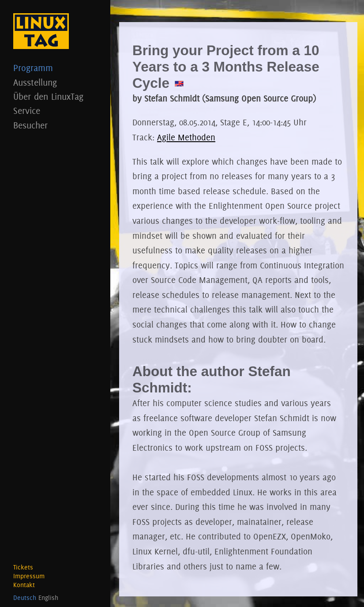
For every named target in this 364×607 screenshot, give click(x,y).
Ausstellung (55, 82)
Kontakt (24, 585)
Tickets (23, 567)
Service (55, 111)
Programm (55, 68)
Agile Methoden (186, 137)
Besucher (55, 125)
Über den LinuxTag (55, 96)
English (48, 598)
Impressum (29, 576)
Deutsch (25, 598)
